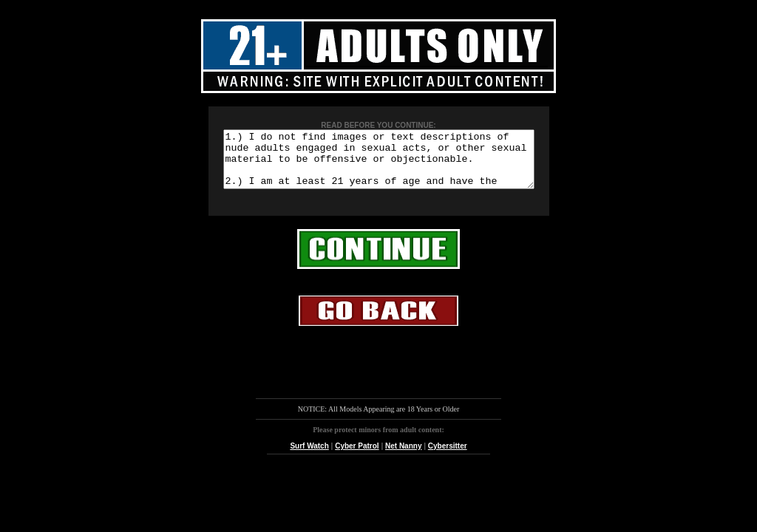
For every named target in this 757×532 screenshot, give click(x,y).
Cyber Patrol (357, 457)
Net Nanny (403, 457)
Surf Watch (309, 457)
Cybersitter (448, 457)
